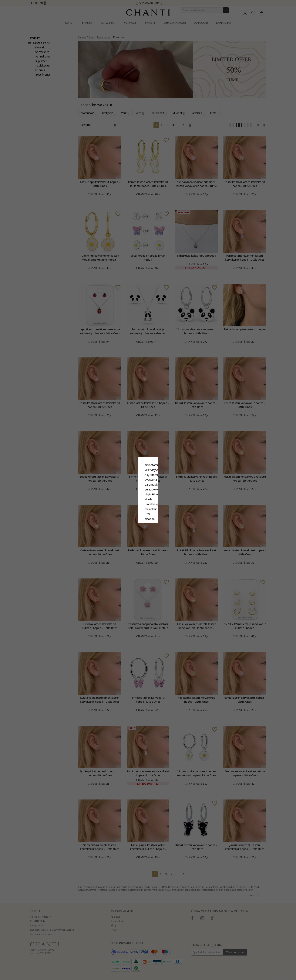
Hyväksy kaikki (148, 513)
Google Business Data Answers (148, 503)
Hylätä (131, 521)
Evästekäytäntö (160, 494)
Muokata (165, 521)
